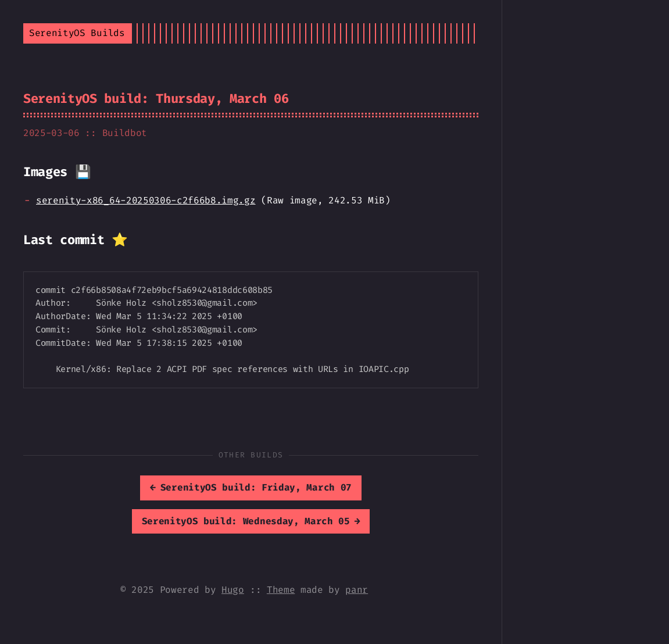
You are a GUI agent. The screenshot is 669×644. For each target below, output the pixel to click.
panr (357, 590)
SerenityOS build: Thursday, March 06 (156, 99)
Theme (281, 590)
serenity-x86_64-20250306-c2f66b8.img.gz (146, 200)
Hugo (233, 590)
